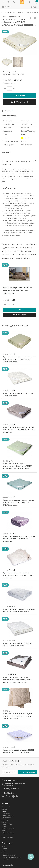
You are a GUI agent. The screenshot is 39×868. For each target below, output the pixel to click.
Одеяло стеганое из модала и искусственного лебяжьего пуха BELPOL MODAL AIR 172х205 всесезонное (19, 359)
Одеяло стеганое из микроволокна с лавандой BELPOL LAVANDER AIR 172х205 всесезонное (19, 539)
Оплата (4, 847)
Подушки (4, 809)
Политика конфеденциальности (11, 857)
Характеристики (9, 116)
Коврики (4, 822)
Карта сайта (5, 860)
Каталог (7, 7)
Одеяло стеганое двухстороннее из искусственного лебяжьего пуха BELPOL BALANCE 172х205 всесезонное (18, 680)
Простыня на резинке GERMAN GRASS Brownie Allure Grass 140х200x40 (17, 290)
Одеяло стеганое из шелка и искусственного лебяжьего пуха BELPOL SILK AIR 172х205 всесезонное (19, 575)
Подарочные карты (7, 837)
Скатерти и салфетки (8, 829)
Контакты (5, 853)
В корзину (19, 95)
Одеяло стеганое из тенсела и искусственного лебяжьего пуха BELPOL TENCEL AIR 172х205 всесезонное (19, 502)
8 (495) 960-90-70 (12, 789)
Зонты (3, 835)
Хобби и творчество (8, 833)
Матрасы (4, 831)
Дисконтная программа (9, 855)
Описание (6, 152)
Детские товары (6, 818)
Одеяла (4, 811)
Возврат (4, 851)
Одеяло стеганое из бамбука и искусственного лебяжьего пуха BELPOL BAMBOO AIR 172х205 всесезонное (18, 466)
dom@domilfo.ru (9, 793)
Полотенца (5, 820)
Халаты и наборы (7, 824)
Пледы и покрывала (8, 816)
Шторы (4, 826)
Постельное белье (7, 807)
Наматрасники (6, 813)
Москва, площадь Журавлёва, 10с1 (15, 784)
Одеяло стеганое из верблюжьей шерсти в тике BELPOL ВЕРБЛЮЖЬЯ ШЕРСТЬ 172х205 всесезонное (18, 716)
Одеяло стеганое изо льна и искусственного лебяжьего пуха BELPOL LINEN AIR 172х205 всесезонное (19, 430)
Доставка (4, 849)
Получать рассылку (28, 772)
